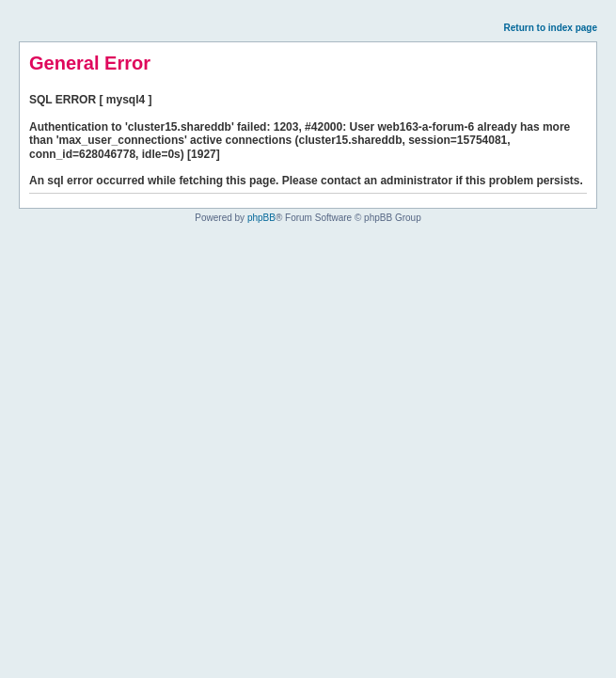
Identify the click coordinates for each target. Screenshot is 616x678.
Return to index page (551, 28)
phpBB (261, 218)
